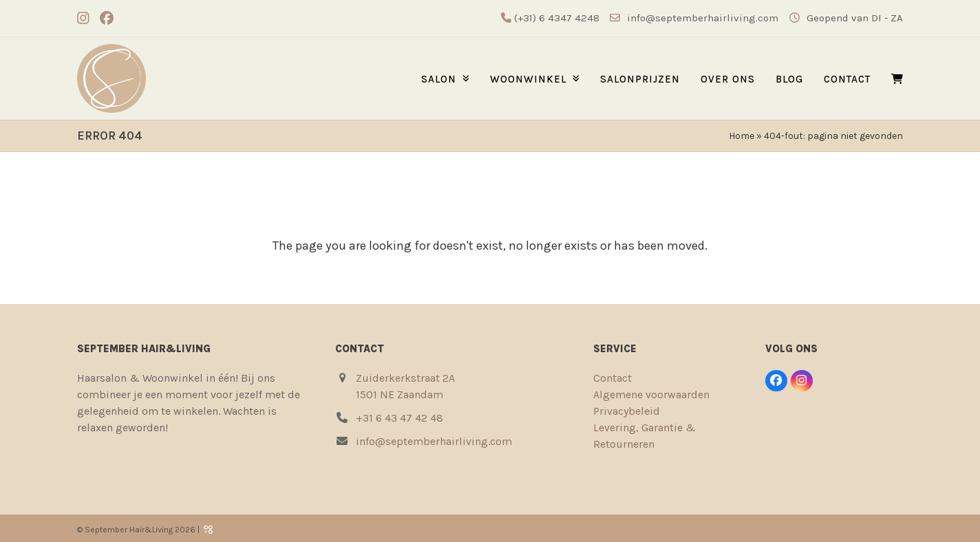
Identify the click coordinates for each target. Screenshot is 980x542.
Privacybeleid (627, 411)
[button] (897, 79)
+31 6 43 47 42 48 (400, 418)
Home (742, 136)
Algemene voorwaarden (651, 394)
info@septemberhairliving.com (703, 18)
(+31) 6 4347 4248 (555, 18)
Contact (612, 378)
